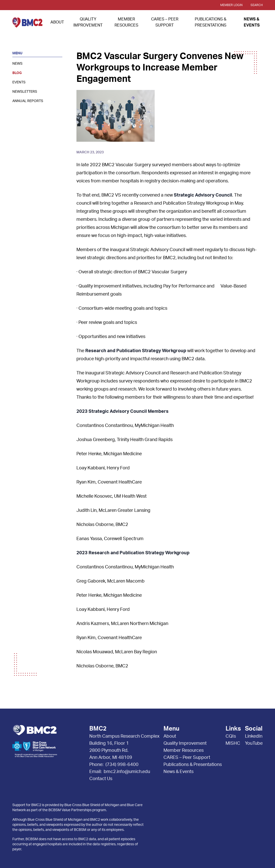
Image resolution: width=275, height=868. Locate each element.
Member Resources (184, 751)
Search (257, 5)
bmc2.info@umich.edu (127, 772)
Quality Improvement (185, 743)
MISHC (233, 743)
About (57, 22)
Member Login (231, 5)
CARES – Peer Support (187, 758)
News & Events (178, 772)
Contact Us (101, 779)
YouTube (254, 743)
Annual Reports (28, 101)
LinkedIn (254, 736)
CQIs (231, 736)
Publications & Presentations (193, 765)
